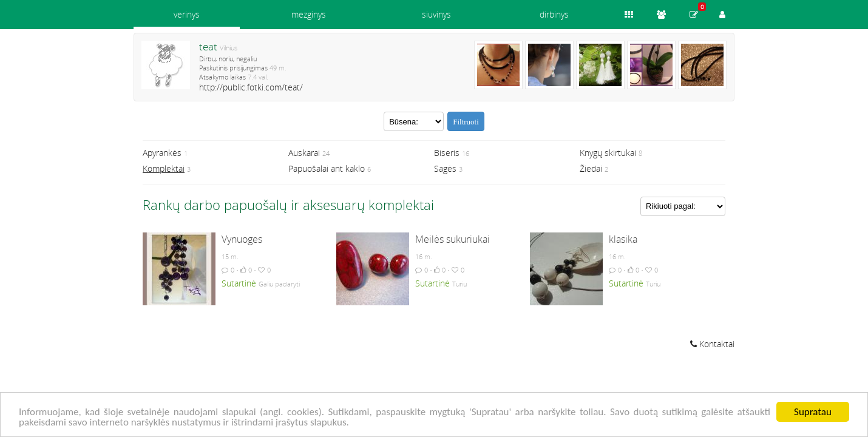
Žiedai (591, 168)
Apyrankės (162, 153)
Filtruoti (466, 122)
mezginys (309, 14)
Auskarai (304, 153)
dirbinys (554, 14)
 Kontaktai (712, 344)
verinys (187, 14)
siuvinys (436, 14)
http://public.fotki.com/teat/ (251, 87)
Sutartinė (239, 283)
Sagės (445, 168)
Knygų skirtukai (608, 153)
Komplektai (164, 168)
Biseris (447, 153)
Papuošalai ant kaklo (327, 168)
